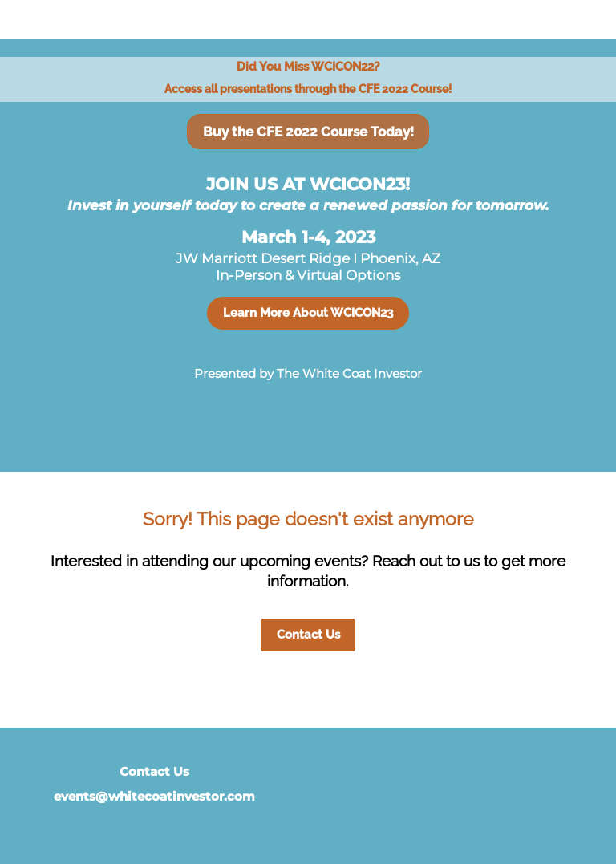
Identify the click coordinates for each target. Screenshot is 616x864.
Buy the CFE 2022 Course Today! (308, 132)
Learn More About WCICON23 (308, 313)
